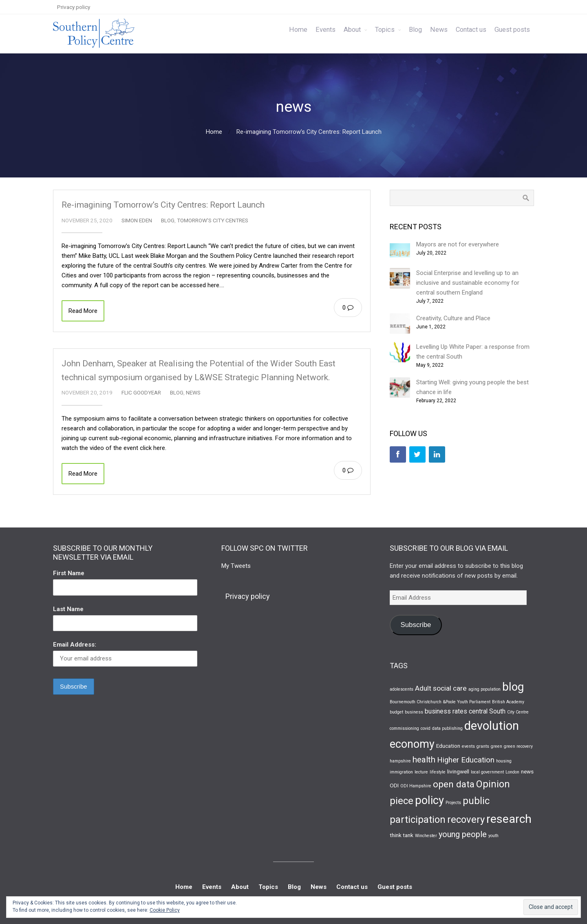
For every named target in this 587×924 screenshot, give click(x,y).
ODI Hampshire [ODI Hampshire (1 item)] (416, 786)
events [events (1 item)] (468, 746)
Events (325, 30)
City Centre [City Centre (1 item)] (518, 712)
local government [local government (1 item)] (487, 772)
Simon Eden (137, 220)
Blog (415, 30)
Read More (83, 311)
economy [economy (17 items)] (412, 744)
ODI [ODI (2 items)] (394, 785)
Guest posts (512, 30)
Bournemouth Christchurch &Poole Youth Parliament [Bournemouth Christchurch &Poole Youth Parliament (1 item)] (440, 702)
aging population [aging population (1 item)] (484, 689)
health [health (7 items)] (424, 760)
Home (298, 30)
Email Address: (75, 645)
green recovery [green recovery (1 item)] (518, 746)
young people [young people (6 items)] (463, 834)
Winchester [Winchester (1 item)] (426, 836)
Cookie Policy (165, 910)
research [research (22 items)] (509, 819)
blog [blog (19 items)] (513, 687)
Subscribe (416, 625)
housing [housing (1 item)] (504, 761)
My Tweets (236, 566)
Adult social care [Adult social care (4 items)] (441, 688)
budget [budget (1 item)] (396, 712)
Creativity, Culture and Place (453, 318)
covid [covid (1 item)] (426, 728)
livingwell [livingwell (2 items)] (458, 771)
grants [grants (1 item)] (483, 746)
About (352, 30)
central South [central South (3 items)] (487, 711)
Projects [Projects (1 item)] (453, 803)
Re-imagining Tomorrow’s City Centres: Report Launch (163, 205)
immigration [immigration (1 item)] (401, 772)
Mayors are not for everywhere (458, 244)
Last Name (68, 609)
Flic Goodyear (141, 392)
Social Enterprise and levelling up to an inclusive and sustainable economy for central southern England (468, 283)
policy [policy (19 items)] (429, 800)
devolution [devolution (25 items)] (492, 726)
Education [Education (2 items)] (448, 746)
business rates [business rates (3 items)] (446, 711)
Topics (385, 30)
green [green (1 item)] (497, 746)
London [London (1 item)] (512, 772)
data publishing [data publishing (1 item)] (447, 728)
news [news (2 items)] (527, 771)
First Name (69, 573)
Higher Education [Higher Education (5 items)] (466, 760)
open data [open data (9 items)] (454, 784)
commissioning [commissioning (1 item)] (404, 728)
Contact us (471, 30)
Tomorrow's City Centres (213, 220)
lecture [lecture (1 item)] (421, 772)
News (439, 30)
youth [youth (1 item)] (493, 836)
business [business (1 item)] (414, 712)
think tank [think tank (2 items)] (402, 835)
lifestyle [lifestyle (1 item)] (438, 772)
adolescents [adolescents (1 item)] (402, 689)
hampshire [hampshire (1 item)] (400, 761)
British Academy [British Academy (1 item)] (508, 702)
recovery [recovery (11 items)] (466, 820)
